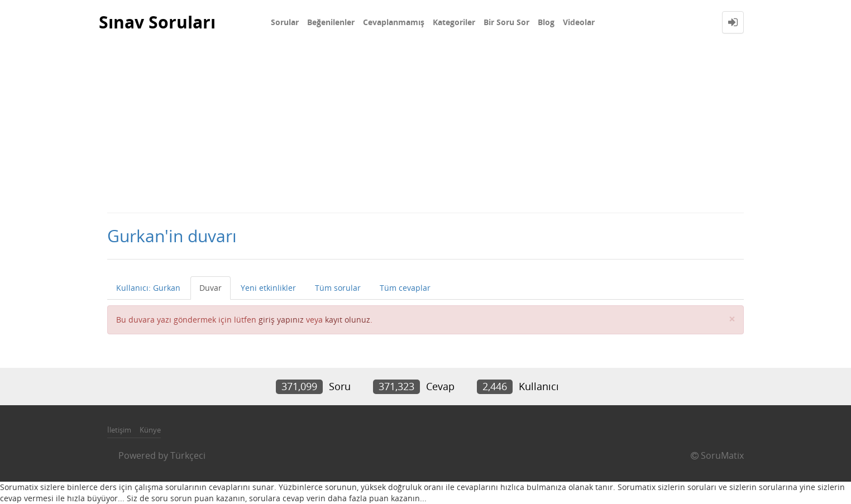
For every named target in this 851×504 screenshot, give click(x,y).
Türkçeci (188, 455)
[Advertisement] (426, 128)
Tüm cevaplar (405, 288)
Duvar (211, 288)
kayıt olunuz (348, 320)
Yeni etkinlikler (268, 288)
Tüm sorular (338, 288)
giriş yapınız (281, 320)
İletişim (119, 430)
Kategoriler (454, 22)
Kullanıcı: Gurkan (148, 288)
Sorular (285, 22)
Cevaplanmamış (394, 22)
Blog (546, 22)
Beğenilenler (331, 22)
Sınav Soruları (157, 22)
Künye (150, 430)
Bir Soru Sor (506, 22)
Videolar (579, 22)
